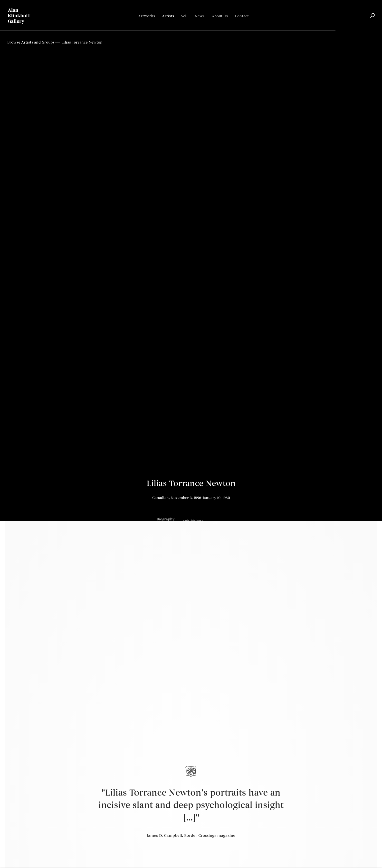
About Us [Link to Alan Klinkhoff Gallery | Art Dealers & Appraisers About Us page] (220, 16)
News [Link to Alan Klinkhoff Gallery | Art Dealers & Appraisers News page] (200, 16)
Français (367, 31)
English (351, 31)
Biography (166, 522)
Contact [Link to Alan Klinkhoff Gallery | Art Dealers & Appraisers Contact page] (242, 16)
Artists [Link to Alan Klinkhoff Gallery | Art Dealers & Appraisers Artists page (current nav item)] (168, 16)
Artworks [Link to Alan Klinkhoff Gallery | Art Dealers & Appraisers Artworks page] (147, 16)
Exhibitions (193, 525)
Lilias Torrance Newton (191, 485)
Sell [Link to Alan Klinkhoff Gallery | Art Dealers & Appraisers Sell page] (184, 16)
